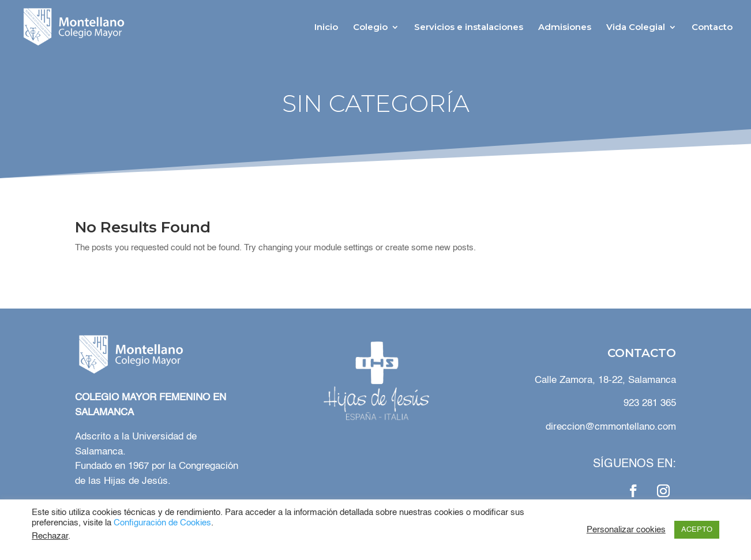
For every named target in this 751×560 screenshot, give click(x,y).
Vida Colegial (636, 28)
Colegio (370, 28)
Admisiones (565, 28)
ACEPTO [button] (697, 530)
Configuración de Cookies (162, 523)
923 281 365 (650, 403)
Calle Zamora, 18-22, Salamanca (604, 380)
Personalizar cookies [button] (626, 530)
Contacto (712, 28)
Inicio (326, 28)
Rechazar (50, 536)
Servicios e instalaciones (469, 28)
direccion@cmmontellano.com (611, 427)
